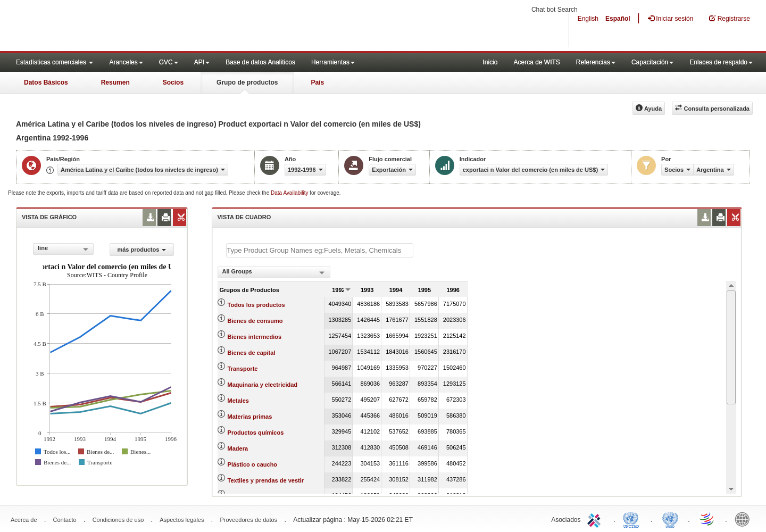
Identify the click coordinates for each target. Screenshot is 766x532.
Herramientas (333, 62)
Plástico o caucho (253, 464)
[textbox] (320, 250)
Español (618, 19)
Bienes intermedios (255, 337)
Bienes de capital (252, 353)
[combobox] (63, 249)
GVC (169, 62)
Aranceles (126, 62)
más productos (141, 250)
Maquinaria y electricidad (263, 385)
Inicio (490, 62)
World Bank (745, 519)
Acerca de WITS (536, 62)
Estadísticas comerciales (55, 62)
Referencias (596, 62)
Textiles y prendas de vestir (266, 480)
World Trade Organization (707, 519)
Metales (238, 401)
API (202, 62)
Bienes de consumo (255, 321)
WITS (106, 27)
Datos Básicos (46, 82)
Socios (173, 82)
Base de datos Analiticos (260, 62)
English (588, 19)
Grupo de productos (247, 82)
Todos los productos (256, 305)
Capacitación (652, 62)
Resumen (115, 82)
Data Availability (290, 193)
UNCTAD (633, 519)
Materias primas (250, 417)
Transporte (243, 369)
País (317, 82)
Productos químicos (256, 433)
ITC (596, 519)
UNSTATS (670, 519)
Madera (238, 448)
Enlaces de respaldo (721, 62)
